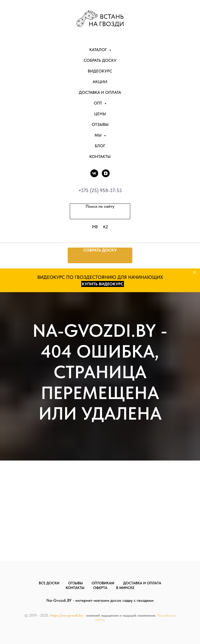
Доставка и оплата (100, 92)
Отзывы (100, 124)
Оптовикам (103, 583)
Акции (100, 82)
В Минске (125, 588)
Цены (100, 114)
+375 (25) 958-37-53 (100, 190)
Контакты (100, 157)
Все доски (49, 583)
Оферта (100, 588)
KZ (106, 227)
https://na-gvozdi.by (66, 615)
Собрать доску (100, 60)
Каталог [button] (99, 50)
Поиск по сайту (100, 206)
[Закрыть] (194, 272)
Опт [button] (98, 103)
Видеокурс (100, 71)
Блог (100, 146)
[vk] (94, 173)
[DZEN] (106, 173)
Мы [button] (99, 135)
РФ (95, 227)
